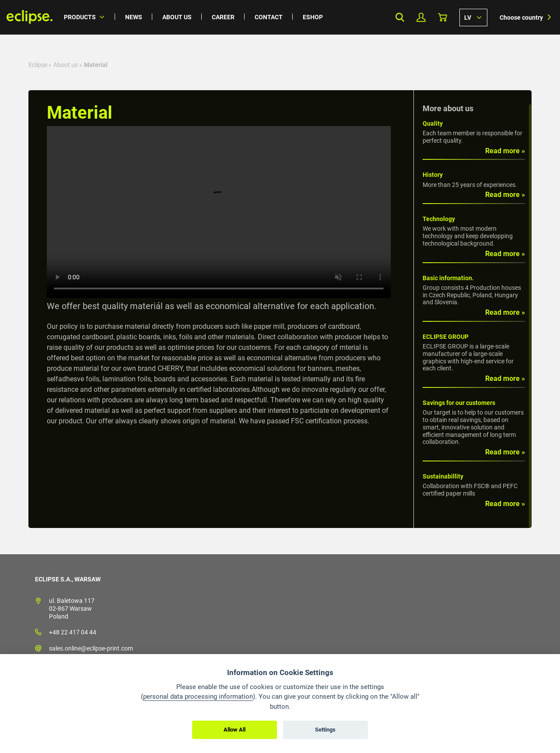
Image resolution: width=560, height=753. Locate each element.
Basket (443, 17)
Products (80, 17)
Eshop (313, 17)
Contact (269, 17)
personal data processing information (198, 697)
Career (223, 17)
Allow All (234, 730)
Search (400, 17)
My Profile (421, 17)
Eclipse (38, 65)
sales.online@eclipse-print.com (91, 648)
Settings (325, 730)
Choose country (521, 18)
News (134, 17)
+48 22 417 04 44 (73, 632)
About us (177, 17)
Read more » (505, 151)
